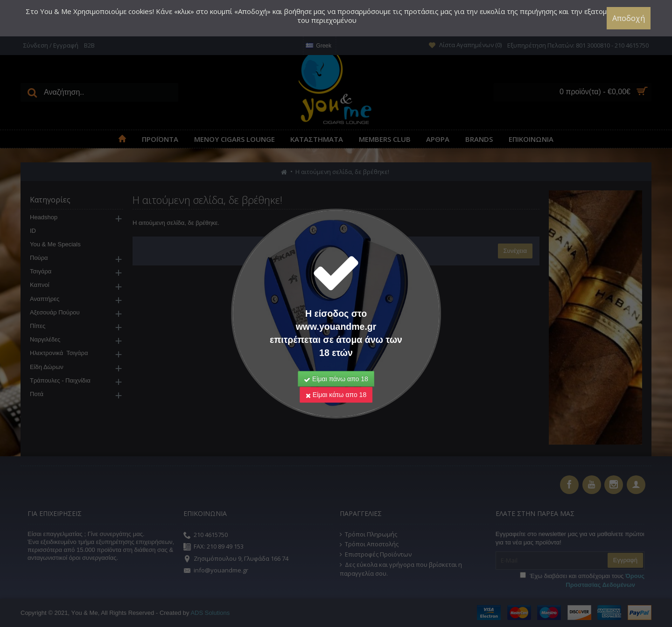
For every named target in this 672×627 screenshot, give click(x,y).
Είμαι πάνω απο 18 (336, 366)
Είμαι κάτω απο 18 (336, 382)
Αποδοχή (630, 18)
